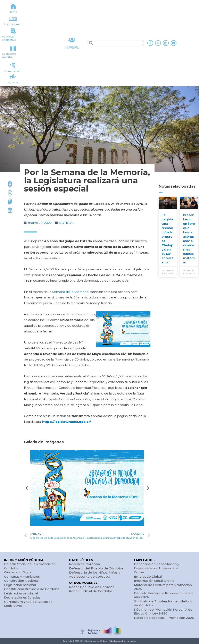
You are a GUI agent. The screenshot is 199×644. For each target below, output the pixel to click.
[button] (27, 488)
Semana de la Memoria (70, 292)
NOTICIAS (67, 223)
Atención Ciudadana (72, 47)
